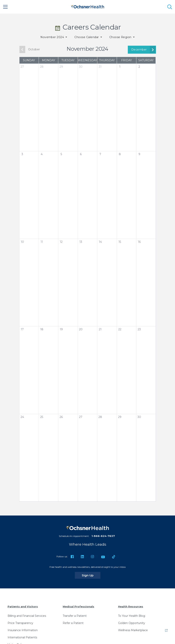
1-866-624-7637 (103, 536)
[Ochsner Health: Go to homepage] (88, 6)
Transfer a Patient (75, 616)
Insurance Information (23, 630)
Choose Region (121, 37)
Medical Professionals (78, 606)
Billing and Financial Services (27, 616)
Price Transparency (20, 623)
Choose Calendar (87, 37)
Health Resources (131, 606)
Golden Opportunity (132, 623)
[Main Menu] (5, 7)
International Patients (22, 637)
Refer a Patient (73, 623)
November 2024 (53, 37)
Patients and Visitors (23, 606)
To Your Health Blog (132, 616)
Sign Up (91, 575)
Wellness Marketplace (133, 630)
